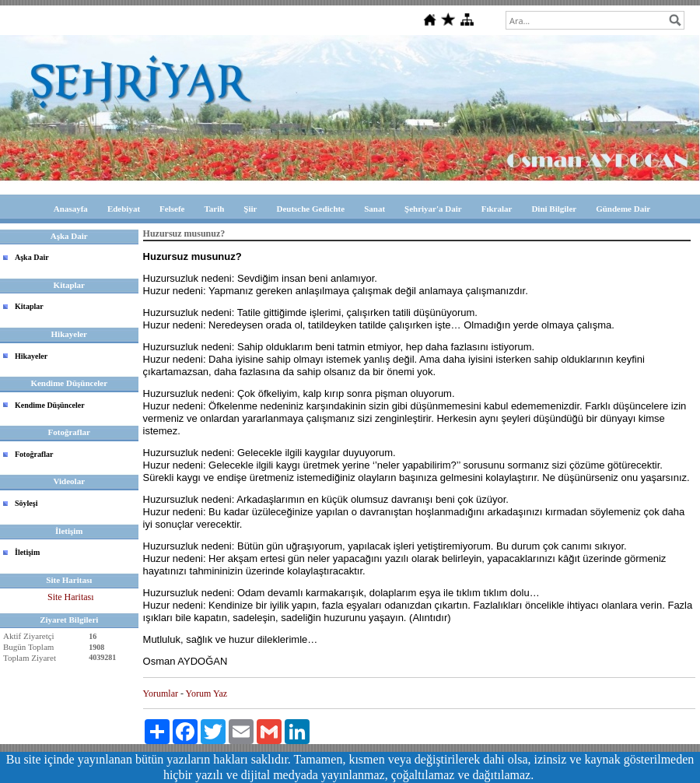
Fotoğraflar (34, 454)
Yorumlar (161, 693)
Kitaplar (29, 306)
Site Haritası (71, 597)
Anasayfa (71, 209)
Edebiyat (124, 209)
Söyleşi (26, 503)
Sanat (374, 209)
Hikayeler (31, 356)
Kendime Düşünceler (50, 405)
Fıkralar (497, 209)
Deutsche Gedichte (310, 209)
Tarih (214, 209)
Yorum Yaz (206, 693)
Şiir (250, 209)
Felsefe (172, 209)
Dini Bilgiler (554, 209)
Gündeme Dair (623, 209)
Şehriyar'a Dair (433, 209)
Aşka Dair (32, 257)
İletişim (27, 552)
